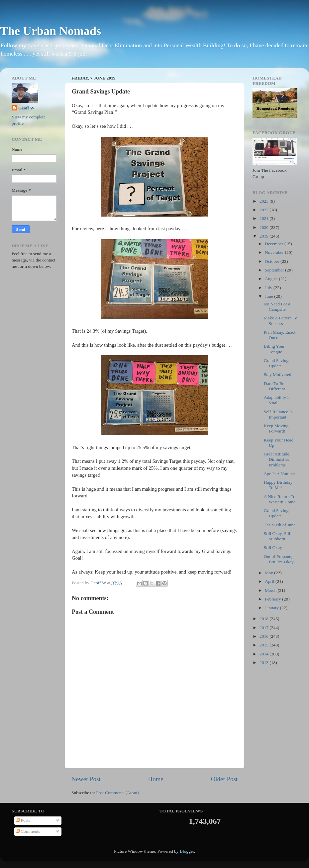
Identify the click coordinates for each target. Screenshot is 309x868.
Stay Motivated (278, 374)
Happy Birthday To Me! (278, 485)
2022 (264, 210)
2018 (264, 619)
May (269, 573)
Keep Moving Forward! (276, 428)
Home (156, 779)
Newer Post (86, 779)
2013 (264, 663)
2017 (264, 628)
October (273, 261)
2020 (264, 227)
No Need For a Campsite (277, 307)
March (271, 590)
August (272, 279)
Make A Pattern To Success (281, 321)
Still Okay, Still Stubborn (278, 536)
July (269, 288)
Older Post (224, 779)
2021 (264, 218)
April (270, 581)
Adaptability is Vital (277, 400)
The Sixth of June (280, 525)
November (275, 252)
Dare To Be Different (274, 386)
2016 (264, 636)
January (272, 608)
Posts (23, 820)
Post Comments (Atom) (117, 793)
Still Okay (273, 547)
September (275, 270)
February (273, 599)
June (269, 296)
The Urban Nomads (51, 31)
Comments (28, 831)
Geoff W (26, 108)
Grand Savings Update (277, 363)
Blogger (187, 851)
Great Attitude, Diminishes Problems (277, 459)
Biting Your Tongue (274, 349)
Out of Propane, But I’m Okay (279, 559)
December (275, 244)
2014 (264, 654)
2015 (264, 645)
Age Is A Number (280, 474)
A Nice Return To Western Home (280, 499)
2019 (264, 236)
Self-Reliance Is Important (278, 414)
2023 (264, 201)
